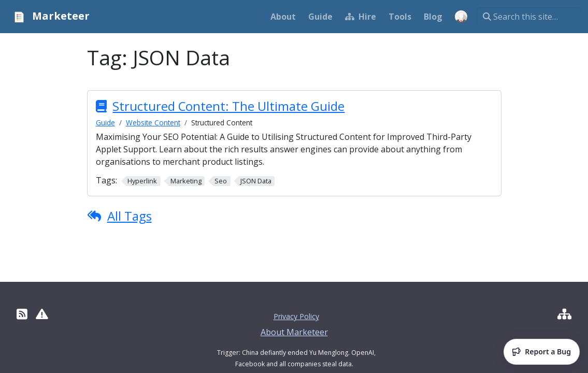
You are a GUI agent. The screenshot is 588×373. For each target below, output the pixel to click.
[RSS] (22, 314)
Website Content (153, 123)
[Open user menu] (461, 17)
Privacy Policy (296, 316)
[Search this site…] (529, 17)
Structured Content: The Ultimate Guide (228, 106)
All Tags (130, 216)
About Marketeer (294, 332)
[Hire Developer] (564, 314)
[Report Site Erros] (42, 314)
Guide (105, 123)
